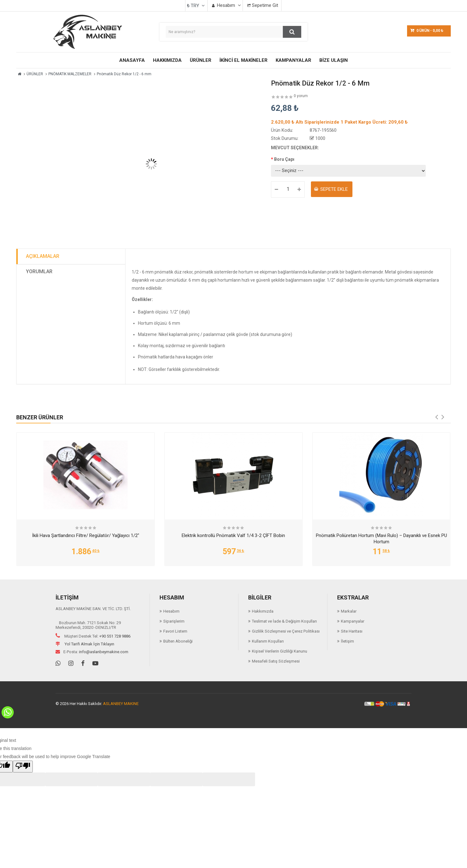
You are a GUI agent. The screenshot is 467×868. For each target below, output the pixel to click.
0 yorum (301, 96)
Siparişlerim (174, 621)
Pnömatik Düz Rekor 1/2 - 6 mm (124, 74)
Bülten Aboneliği (178, 641)
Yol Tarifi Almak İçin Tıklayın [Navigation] (85, 644)
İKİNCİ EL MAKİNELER (243, 60)
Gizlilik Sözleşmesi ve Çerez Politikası (286, 631)
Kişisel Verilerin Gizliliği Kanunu (280, 651)
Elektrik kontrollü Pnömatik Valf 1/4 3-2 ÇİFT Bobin (233, 535)
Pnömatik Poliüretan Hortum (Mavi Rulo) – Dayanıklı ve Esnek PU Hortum (381, 539)
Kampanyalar (353, 621)
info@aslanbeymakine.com (104, 652)
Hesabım (171, 611)
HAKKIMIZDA (167, 60)
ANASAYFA (132, 60)
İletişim (347, 641)
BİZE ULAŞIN (334, 60)
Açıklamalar (43, 256)
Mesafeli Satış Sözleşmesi (276, 661)
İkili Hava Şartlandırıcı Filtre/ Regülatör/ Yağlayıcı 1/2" (86, 535)
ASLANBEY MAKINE (121, 704)
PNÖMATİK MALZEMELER (70, 74)
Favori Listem (175, 631)
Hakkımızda (263, 611)
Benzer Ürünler (40, 417)
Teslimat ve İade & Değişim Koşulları (284, 621)
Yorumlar (39, 271)
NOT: (143, 369)
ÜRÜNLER (201, 60)
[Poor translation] (23, 767)
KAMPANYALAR (293, 60)
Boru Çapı (284, 159)
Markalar (349, 611)
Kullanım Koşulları (268, 641)
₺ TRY (196, 6)
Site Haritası (352, 631)
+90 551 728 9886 (115, 636)
